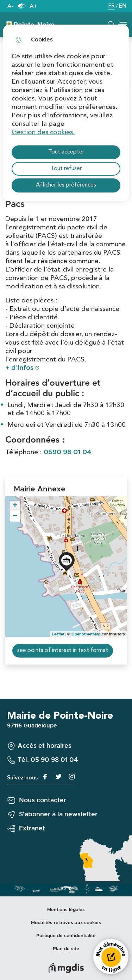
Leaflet (58, 634)
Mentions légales (66, 910)
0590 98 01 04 (67, 452)
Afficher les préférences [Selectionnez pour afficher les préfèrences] (66, 185)
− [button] (15, 516)
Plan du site (66, 949)
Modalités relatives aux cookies (66, 923)
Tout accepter (66, 152)
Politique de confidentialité (66, 936)
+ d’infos (20, 368)
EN (123, 6)
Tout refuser (66, 169)
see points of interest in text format (63, 651)
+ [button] (15, 506)
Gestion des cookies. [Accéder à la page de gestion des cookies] (43, 132)
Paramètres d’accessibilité (21, 6)
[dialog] (66, 113)
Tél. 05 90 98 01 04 (48, 760)
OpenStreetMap (86, 634)
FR (111, 7)
